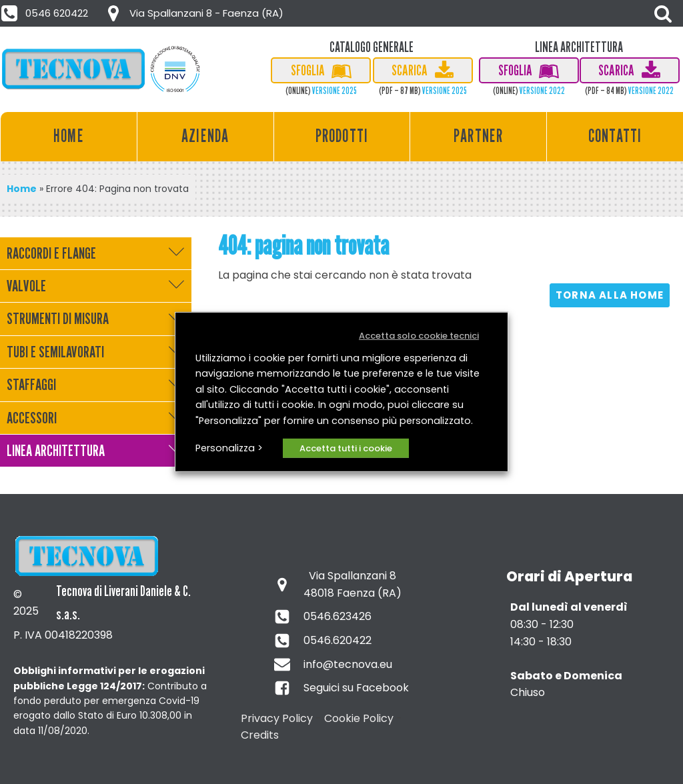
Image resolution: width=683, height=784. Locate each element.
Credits (260, 735)
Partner (478, 136)
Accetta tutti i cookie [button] (346, 448)
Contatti (615, 136)
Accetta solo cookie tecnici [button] (419, 336)
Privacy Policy (277, 718)
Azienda (205, 136)
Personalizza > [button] (229, 448)
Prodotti (342, 136)
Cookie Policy (359, 718)
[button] (45, 13)
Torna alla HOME (610, 295)
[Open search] (663, 13)
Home (69, 136)
